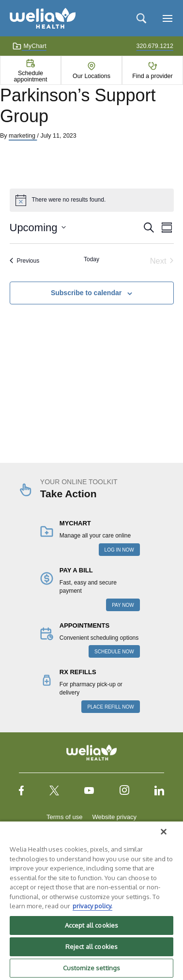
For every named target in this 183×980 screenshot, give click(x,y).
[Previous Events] (25, 261)
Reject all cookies (91, 947)
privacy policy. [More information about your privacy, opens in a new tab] (92, 906)
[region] (91, 900)
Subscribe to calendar (86, 293)
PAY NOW (123, 605)
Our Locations (91, 76)
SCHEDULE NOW (114, 652)
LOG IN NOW (119, 550)
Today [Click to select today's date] (91, 259)
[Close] (164, 832)
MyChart (29, 46)
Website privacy (114, 817)
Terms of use (64, 817)
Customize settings (91, 968)
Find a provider (152, 76)
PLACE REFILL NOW (110, 707)
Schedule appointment (31, 76)
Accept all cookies (91, 925)
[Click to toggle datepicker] (38, 228)
